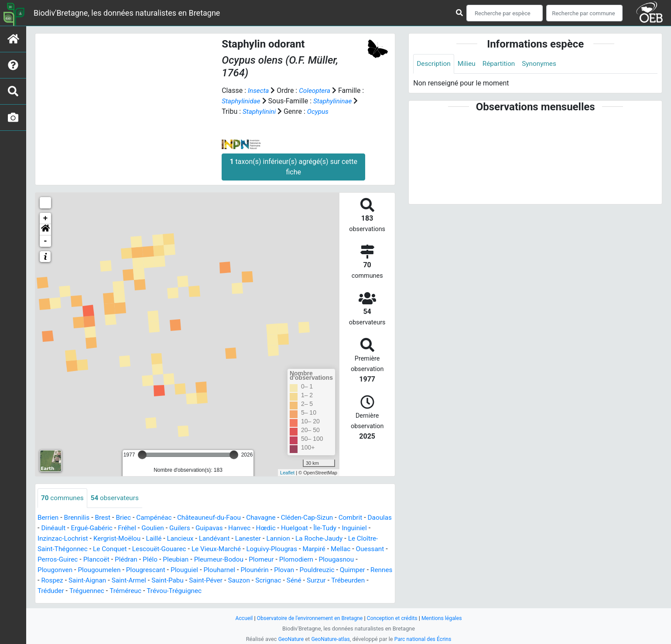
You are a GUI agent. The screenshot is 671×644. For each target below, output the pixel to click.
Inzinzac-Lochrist (95, 539)
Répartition (502, 64)
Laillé (190, 539)
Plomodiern (367, 560)
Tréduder (117, 591)
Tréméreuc (195, 591)
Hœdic (302, 528)
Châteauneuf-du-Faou (216, 518)
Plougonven (98, 570)
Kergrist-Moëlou (152, 539)
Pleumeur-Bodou (287, 560)
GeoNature (289, 639)
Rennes (81, 581)
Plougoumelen (144, 570)
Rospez (109, 581)
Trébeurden (80, 591)
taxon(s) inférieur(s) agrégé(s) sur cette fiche (293, 167)
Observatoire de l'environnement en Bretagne (308, 618)
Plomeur (331, 560)
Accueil (240, 618)
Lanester (288, 539)
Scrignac (334, 581)
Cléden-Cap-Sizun (318, 518)
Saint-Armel (189, 581)
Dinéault (81, 528)
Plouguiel (233, 570)
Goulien (184, 528)
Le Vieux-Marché (255, 549)
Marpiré (357, 549)
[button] (45, 230)
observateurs (118, 498)
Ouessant (79, 560)
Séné (361, 581)
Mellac (48, 560)
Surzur (48, 591)
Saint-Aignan (146, 581)
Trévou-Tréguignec (245, 591)
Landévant (253, 539)
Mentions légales (446, 618)
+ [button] (46, 218)
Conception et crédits (394, 618)
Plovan (336, 570)
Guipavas (243, 528)
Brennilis (78, 518)
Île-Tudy (363, 528)
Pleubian (242, 560)
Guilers (212, 528)
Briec (127, 518)
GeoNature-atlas (330, 639)
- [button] (46, 241)
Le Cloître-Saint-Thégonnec (79, 549)
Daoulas (50, 528)
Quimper (51, 581)
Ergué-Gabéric (121, 528)
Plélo (215, 560)
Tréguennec (154, 591)
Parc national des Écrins (424, 639)
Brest (105, 518)
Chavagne (270, 518)
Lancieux (218, 539)
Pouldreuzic (371, 570)
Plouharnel (269, 570)
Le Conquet (144, 549)
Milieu (468, 64)
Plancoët (160, 560)
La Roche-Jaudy (362, 539)
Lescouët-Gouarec (196, 549)
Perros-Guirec (120, 560)
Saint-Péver (269, 581)
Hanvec (274, 528)
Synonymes (544, 64)
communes (63, 498)
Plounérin (306, 570)
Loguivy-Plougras (313, 549)
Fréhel (157, 528)
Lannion (320, 539)
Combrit (363, 518)
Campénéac (159, 518)
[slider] (142, 455)
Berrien (49, 518)
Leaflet (287, 473)
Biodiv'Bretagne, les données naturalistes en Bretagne (127, 13)
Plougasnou (56, 570)
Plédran (191, 560)
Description (434, 64)
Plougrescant (192, 570)
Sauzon (303, 581)
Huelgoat (331, 528)
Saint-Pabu (229, 581)
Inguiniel (51, 539)
